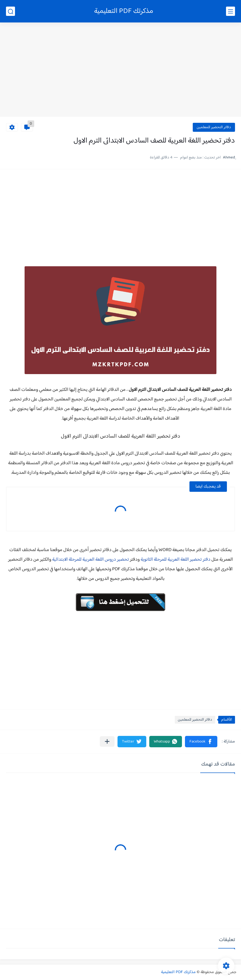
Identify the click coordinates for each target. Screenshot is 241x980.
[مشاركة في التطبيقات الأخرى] (107, 741)
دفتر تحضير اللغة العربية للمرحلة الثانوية (176, 560)
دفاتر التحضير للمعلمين (214, 127)
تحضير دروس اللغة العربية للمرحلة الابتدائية (91, 560)
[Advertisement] (120, 70)
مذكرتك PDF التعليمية (124, 11)
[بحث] (10, 11)
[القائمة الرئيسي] (231, 11)
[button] (201, 742)
